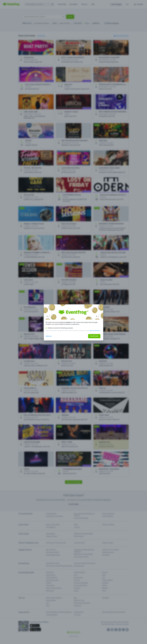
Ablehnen (49, 336)
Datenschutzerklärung (95, 331)
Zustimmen (94, 336)
